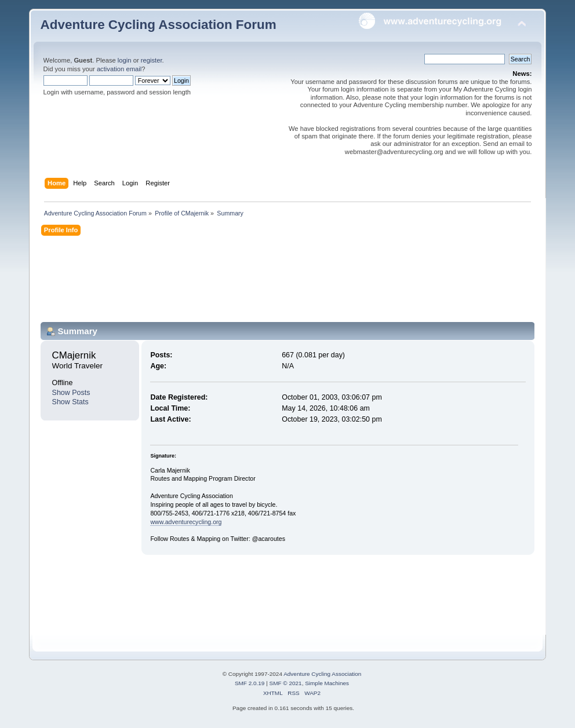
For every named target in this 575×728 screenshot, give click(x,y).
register (152, 60)
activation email (119, 69)
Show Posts (71, 393)
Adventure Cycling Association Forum (159, 25)
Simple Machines (327, 683)
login (125, 60)
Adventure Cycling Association (322, 674)
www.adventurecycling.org (186, 522)
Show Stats (70, 402)
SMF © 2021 (286, 683)
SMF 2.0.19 (250, 683)
